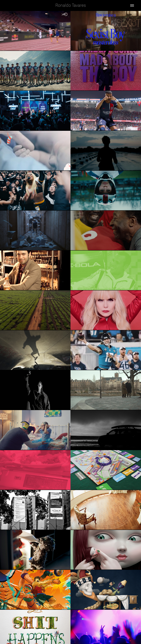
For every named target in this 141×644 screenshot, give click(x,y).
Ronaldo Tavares (71, 5)
